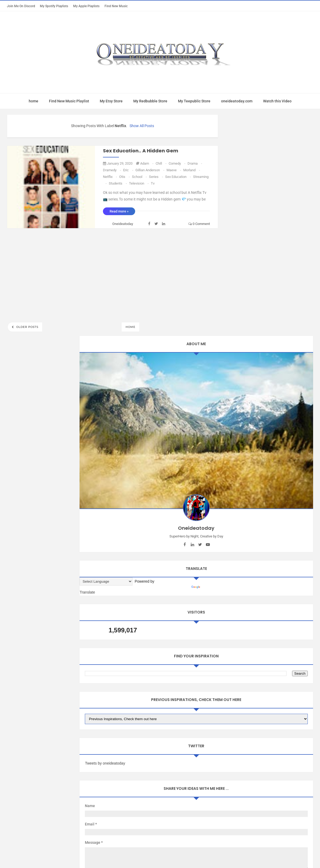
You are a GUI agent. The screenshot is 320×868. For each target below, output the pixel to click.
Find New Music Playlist (69, 101)
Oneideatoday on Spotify (274, 686)
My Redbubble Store (150, 101)
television (139, 183)
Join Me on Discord (21, 6)
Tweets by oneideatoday (250, 451)
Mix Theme (204, 740)
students (118, 183)
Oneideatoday (153, 740)
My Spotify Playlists (54, 6)
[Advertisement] (113, 274)
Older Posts (27, 327)
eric (129, 170)
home (34, 101)
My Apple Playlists (86, 6)
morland (192, 170)
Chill (161, 163)
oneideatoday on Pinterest (219, 686)
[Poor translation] (19, 786)
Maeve (174, 170)
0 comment (199, 224)
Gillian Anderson (150, 170)
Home (130, 327)
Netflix (110, 177)
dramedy (112, 170)
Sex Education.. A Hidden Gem (141, 151)
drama (195, 163)
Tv (153, 183)
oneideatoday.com (237, 101)
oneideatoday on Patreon (163, 686)
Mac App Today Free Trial (46, 686)
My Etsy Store (111, 101)
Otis (125, 177)
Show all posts (142, 126)
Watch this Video (277, 101)
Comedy (177, 163)
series (156, 177)
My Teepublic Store (194, 101)
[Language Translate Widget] (251, 263)
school (140, 177)
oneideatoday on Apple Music (105, 686)
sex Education (178, 177)
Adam (147, 163)
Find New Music (116, 6)
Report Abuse (38, 704)
